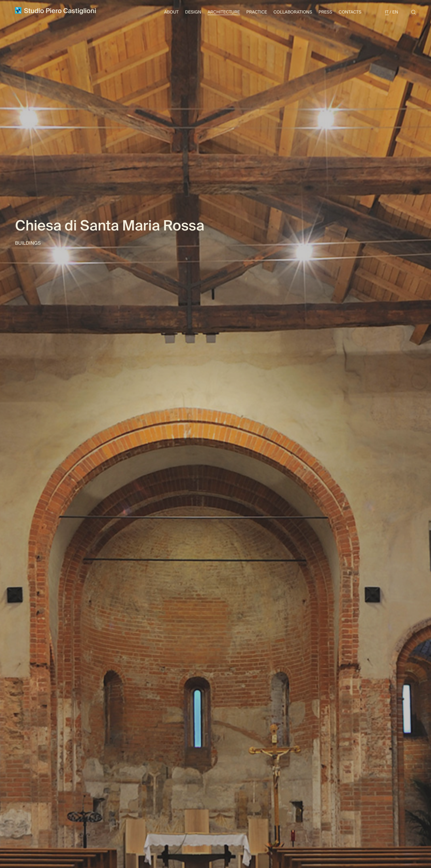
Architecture (224, 12)
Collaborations (293, 12)
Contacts (350, 12)
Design (193, 12)
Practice (257, 12)
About (171, 12)
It (387, 12)
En (395, 12)
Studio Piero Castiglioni (56, 11)
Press (325, 12)
